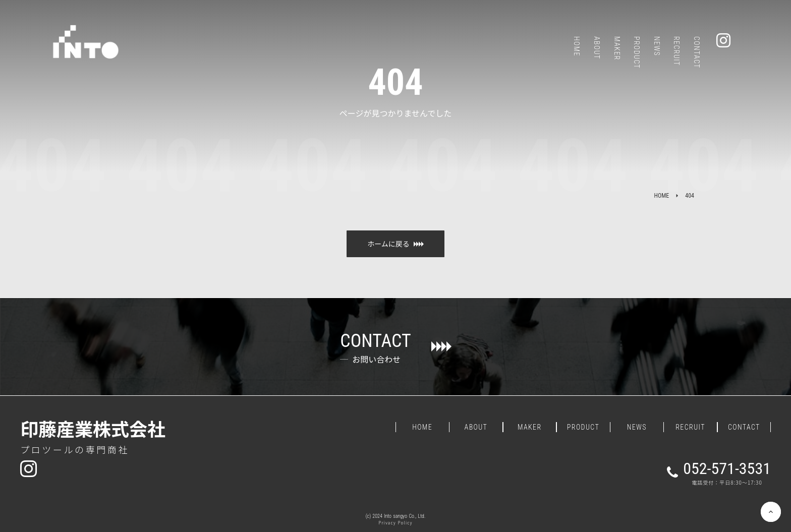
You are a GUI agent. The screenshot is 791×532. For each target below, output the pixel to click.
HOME (662, 196)
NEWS (637, 427)
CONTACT (744, 427)
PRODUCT (583, 427)
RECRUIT (690, 427)
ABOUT (476, 427)
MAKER (530, 427)
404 (690, 196)
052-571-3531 (727, 468)
